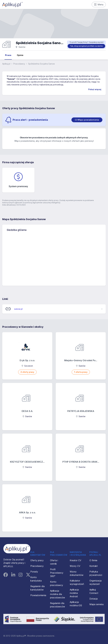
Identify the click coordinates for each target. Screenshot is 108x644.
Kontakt (94, 566)
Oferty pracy (37, 560)
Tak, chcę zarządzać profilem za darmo (86, 46)
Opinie (20, 55)
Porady (34, 572)
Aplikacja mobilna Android (74, 593)
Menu (99, 5)
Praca (8, 55)
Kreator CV (76, 560)
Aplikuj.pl (6, 64)
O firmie (93, 560)
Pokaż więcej (95, 89)
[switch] (87, 120)
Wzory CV (75, 566)
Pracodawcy (19, 64)
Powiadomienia (38, 595)
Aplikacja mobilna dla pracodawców (58, 594)
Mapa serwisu (97, 604)
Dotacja (94, 599)
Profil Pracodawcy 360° (57, 573)
